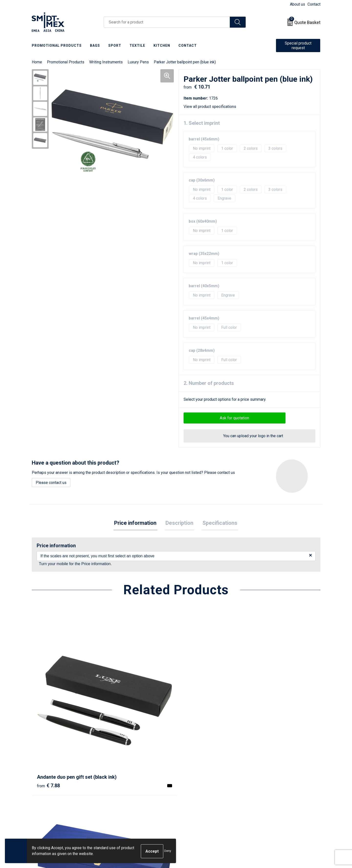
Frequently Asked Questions (135, 788)
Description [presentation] (179, 523)
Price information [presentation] (137, 523)
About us (297, 4)
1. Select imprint (202, 123)
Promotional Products (66, 62)
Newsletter (120, 780)
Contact (314, 4)
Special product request (298, 46)
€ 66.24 (266, 720)
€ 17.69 (194, 727)
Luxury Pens (138, 62)
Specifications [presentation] (218, 523)
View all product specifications (212, 107)
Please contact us (51, 483)
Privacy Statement (269, 788)
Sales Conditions (268, 773)
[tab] (137, 524)
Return (188, 780)
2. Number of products (209, 383)
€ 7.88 (48, 720)
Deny (168, 851)
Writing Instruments (106, 62)
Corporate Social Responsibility (280, 803)
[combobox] (167, 22)
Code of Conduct (268, 795)
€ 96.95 (122, 720)
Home (37, 62)
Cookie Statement (269, 780)
